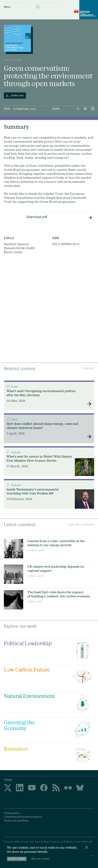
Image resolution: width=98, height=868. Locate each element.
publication (13, 60)
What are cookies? (40, 859)
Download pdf (59, 217)
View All (88, 368)
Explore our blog (81, 524)
